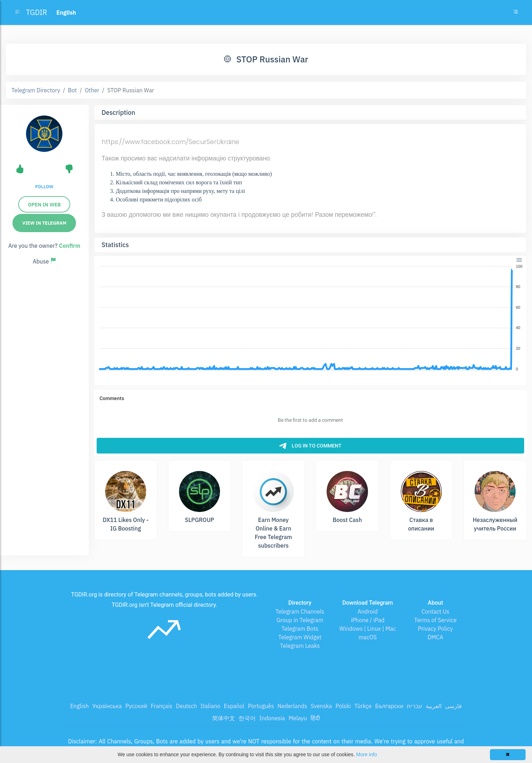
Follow (44, 187)
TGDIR (37, 12)
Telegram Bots (300, 629)
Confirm (70, 246)
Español (234, 706)
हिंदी (315, 718)
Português (261, 706)
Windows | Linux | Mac (368, 629)
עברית (415, 706)
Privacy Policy (435, 629)
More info (367, 754)
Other (92, 90)
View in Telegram (44, 223)
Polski (343, 706)
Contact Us (435, 611)
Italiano (210, 706)
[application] (310, 318)
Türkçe (363, 706)
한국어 (247, 718)
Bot (73, 90)
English (80, 706)
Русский (136, 706)
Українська (107, 706)
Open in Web (44, 205)
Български (389, 706)
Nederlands (292, 706)
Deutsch (186, 706)
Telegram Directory (36, 90)
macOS (367, 637)
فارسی (453, 706)
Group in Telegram (300, 620)
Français (162, 706)
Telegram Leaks (300, 646)
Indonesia (272, 718)
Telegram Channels (300, 611)
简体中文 (224, 718)
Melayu (298, 718)
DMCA (435, 637)
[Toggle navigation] (516, 12)
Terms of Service (436, 620)
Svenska (321, 706)
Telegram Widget (300, 637)
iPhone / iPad (368, 620)
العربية (434, 706)
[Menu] (519, 260)
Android (368, 611)
